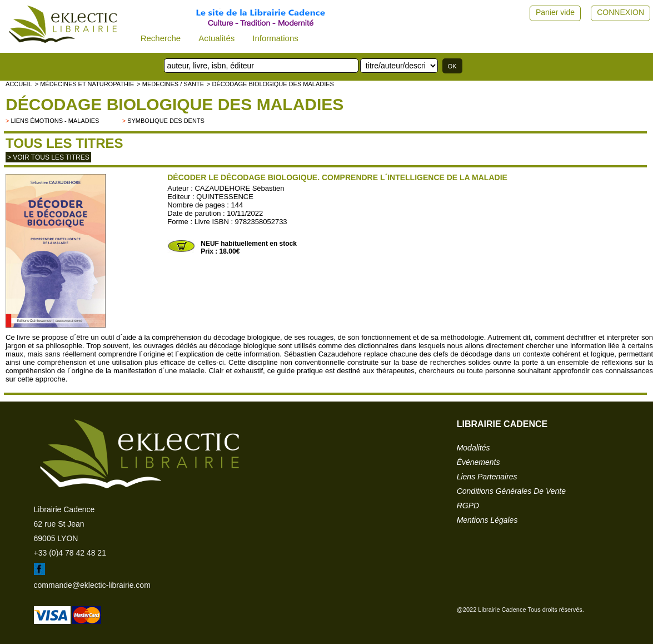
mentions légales (487, 520)
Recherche (161, 38)
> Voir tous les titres (48, 157)
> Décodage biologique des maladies (270, 84)
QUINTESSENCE (225, 197)
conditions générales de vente (511, 491)
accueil (19, 84)
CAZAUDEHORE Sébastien (239, 188)
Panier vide (555, 12)
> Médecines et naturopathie (85, 84)
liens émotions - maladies (55, 121)
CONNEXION (620, 12)
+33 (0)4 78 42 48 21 (70, 553)
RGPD (468, 506)
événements (478, 462)
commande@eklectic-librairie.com (92, 585)
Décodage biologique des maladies (175, 104)
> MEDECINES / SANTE (170, 84)
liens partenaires (487, 477)
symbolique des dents (166, 121)
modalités (473, 448)
